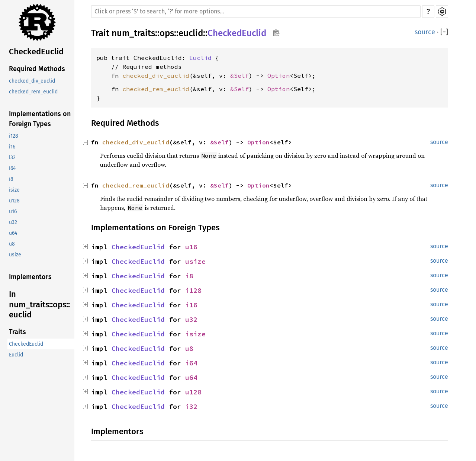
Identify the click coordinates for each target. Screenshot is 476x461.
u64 (13, 233)
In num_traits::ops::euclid (39, 304)
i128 (14, 136)
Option (279, 76)
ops (167, 33)
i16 (12, 147)
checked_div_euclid (32, 81)
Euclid (16, 355)
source (425, 32)
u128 (14, 201)
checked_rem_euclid (33, 92)
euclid (191, 33)
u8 (12, 244)
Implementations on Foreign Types (40, 119)
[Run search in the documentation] (256, 12)
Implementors (30, 277)
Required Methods (37, 69)
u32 (13, 222)
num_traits (133, 33)
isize (14, 190)
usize (15, 255)
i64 (12, 168)
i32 (12, 158)
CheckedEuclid (36, 52)
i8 (11, 179)
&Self (239, 76)
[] (444, 32)
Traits (17, 332)
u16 (13, 212)
